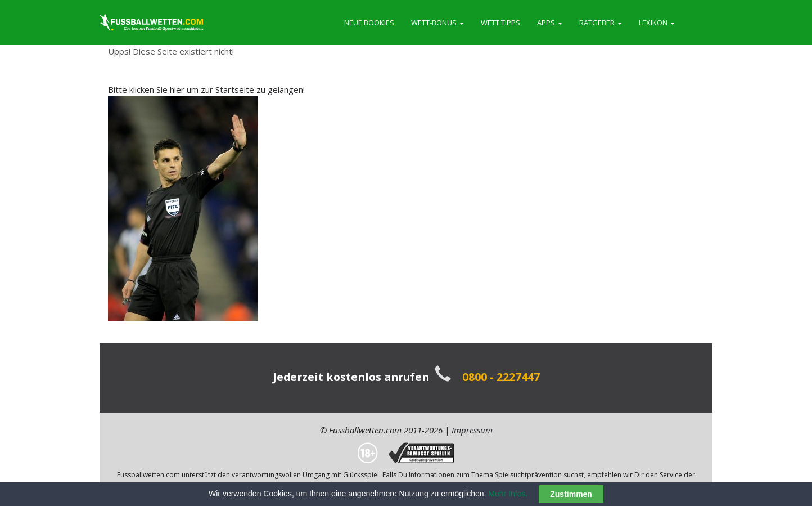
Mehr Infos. (509, 494)
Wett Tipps (500, 23)
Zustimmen (571, 495)
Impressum (472, 430)
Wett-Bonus (437, 23)
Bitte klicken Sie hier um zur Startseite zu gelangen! (206, 89)
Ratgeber (601, 23)
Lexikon (657, 23)
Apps (550, 23)
